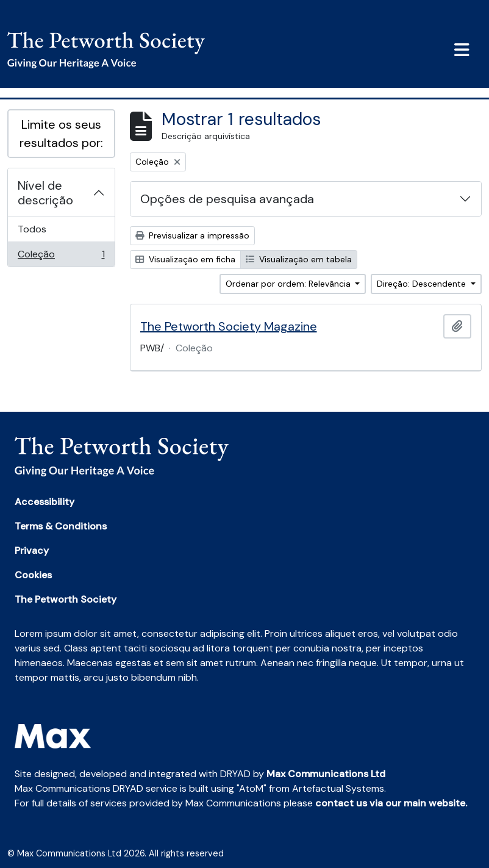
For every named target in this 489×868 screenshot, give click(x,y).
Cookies (33, 575)
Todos (32, 229)
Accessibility (45, 502)
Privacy (32, 551)
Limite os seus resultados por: (61, 134)
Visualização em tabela (299, 259)
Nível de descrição (45, 193)
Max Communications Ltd (326, 774)
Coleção (61, 257)
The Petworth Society (66, 599)
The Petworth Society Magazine (229, 326)
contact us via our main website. (391, 803)
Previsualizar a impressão (192, 235)
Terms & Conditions (61, 526)
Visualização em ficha (185, 259)
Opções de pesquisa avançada (227, 199)
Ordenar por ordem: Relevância (289, 284)
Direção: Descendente (423, 284)
